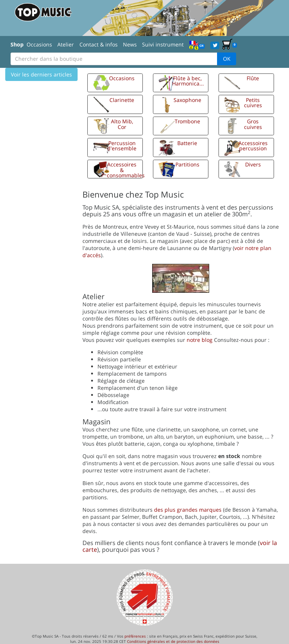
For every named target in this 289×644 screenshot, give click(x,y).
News (130, 44)
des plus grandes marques (188, 510)
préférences (135, 636)
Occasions (39, 44)
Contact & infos (99, 44)
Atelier (66, 44)
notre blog (200, 340)
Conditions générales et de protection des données (173, 641)
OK (227, 59)
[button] (115, 83)
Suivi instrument (163, 44)
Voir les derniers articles (41, 74)
